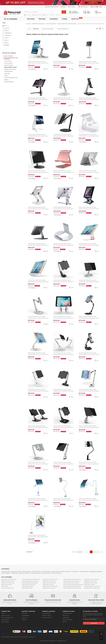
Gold (6, 38)
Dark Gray (7, 35)
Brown (6, 31)
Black (6, 28)
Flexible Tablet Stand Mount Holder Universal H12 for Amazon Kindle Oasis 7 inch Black (64, 282)
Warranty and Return (47, 618)
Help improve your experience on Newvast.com (25, 637)
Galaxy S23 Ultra (37, 15)
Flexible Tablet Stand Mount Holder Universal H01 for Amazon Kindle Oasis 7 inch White (89, 391)
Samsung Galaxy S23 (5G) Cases (30, 583)
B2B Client (63, 7)
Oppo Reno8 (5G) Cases (28, 586)
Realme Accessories (65, 572)
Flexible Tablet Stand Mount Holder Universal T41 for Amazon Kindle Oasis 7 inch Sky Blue (38, 500)
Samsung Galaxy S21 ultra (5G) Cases (72, 588)
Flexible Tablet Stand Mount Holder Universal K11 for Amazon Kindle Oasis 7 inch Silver (38, 63)
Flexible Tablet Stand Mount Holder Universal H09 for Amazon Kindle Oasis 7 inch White (64, 318)
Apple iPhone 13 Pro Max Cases (91, 579)
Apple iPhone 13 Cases (89, 585)
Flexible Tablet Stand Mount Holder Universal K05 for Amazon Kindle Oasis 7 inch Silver (38, 136)
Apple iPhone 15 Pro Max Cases (9, 579)
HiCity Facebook (5, 620)
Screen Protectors (8, 63)
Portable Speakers (9, 71)
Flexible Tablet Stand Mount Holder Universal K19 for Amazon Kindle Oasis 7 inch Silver (64, 209)
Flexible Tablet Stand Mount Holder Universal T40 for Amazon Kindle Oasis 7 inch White (64, 500)
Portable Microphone (9, 82)
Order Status (25, 613)
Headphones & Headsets (10, 69)
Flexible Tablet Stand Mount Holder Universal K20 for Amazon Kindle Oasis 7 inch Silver (38, 209)
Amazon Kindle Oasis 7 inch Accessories (67, 24)
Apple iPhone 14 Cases (48, 585)
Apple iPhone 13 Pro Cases (90, 581)
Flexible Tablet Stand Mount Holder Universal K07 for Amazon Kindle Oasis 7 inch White (64, 100)
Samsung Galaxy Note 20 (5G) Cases (72, 586)
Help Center (24, 618)
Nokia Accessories (84, 572)
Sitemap (64, 622)
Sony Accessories (46, 572)
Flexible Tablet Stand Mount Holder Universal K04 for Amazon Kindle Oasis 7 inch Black (64, 136)
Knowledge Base (26, 616)
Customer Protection (67, 613)
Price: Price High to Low (63, 29)
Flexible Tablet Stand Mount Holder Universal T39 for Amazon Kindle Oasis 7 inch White (89, 500)
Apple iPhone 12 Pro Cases (49, 588)
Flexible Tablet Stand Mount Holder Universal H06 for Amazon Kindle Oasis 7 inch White (38, 355)
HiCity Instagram (5, 622)
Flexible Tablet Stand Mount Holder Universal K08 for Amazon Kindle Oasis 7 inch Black (38, 100)
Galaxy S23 (46, 15)
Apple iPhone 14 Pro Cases (49, 581)
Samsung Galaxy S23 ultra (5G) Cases (31, 579)
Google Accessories (35, 573)
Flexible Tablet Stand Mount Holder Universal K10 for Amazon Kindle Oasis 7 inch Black (64, 63)
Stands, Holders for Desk (10, 67)
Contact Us (24, 620)
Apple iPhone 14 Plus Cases (49, 583)
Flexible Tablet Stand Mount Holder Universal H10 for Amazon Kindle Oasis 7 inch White (38, 318)
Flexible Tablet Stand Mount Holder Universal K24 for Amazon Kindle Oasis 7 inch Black (38, 172)
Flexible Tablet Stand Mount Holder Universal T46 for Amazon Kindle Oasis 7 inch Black (64, 427)
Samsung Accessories (16, 572)
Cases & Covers (8, 61)
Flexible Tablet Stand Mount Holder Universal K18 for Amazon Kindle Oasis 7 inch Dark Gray (89, 209)
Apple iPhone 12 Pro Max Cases (50, 586)
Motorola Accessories (46, 573)
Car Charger (7, 73)
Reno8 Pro (58, 15)
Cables (6, 76)
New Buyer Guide (5, 616)
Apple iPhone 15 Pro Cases (8, 581)
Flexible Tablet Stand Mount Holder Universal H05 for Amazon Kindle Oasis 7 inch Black (89, 355)
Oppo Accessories (56, 572)
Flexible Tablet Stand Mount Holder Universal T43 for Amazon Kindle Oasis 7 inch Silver (64, 464)
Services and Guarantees (7, 618)
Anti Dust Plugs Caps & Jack (11, 78)
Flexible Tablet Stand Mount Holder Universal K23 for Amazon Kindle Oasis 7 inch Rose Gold (64, 172)
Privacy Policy (66, 618)
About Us (3, 613)
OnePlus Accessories (56, 573)
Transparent (8, 33)
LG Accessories (14, 573)
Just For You (75, 19)
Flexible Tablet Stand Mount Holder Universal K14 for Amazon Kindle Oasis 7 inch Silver (38, 282)
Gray (6, 40)
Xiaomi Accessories (37, 572)
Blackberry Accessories (24, 573)
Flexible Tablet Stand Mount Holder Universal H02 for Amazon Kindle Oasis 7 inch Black (64, 391)
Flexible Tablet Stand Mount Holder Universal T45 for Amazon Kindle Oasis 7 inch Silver (89, 427)
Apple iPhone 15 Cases (7, 585)
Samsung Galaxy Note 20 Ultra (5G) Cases (73, 585)
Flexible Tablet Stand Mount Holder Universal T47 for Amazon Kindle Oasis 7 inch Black (38, 427)
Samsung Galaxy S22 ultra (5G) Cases (72, 579)
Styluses (6, 80)
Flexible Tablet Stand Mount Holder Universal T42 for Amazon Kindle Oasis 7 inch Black (89, 464)
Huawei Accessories (26, 572)
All (5, 26)
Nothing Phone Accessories (96, 572)
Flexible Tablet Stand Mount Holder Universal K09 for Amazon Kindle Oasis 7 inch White (89, 63)
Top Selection (54, 19)
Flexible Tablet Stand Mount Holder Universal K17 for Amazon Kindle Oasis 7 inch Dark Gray (38, 245)
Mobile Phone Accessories (38, 24)
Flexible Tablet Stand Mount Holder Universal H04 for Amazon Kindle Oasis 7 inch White (38, 391)
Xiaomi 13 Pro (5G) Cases (7, 588)
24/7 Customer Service (53, 7)
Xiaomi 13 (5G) (5, 586)
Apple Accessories (6, 572)
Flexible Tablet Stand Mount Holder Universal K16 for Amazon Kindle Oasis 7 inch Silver (64, 245)
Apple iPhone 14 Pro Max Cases (50, 579)
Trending (64, 19)
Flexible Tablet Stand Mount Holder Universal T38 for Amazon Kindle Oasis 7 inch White (38, 537)
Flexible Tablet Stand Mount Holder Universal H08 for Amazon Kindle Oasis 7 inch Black (89, 318)
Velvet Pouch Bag (8, 65)
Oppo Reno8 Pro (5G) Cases (29, 585)
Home (29, 24)
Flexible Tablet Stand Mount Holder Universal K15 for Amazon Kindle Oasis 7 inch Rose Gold (89, 245)
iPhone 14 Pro (28, 15)
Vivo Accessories (75, 572)
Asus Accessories (6, 573)
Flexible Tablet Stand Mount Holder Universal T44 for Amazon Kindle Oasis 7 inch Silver (38, 464)
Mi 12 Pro (52, 15)
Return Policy (66, 616)
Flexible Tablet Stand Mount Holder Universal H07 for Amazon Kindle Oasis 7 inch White (64, 355)
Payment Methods (46, 613)
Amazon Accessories (8, 56)
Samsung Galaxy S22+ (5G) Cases (71, 581)
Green (6, 43)
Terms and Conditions (68, 620)
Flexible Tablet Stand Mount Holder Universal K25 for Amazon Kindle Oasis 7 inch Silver (89, 136)
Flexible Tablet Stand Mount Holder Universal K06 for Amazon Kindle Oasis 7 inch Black (89, 100)
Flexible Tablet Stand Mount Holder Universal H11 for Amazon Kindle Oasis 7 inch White (89, 282)
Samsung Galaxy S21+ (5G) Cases (92, 586)
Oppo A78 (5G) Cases (27, 588)
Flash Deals (42, 19)
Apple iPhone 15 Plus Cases (8, 583)
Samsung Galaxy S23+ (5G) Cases (30, 581)
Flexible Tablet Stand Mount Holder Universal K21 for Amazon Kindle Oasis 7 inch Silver (89, 172)
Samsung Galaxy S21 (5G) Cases (92, 588)
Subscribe (94, 623)
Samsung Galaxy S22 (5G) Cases (71, 583)
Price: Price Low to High (48, 29)
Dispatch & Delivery (47, 616)
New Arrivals (31, 19)
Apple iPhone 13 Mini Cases (91, 583)
